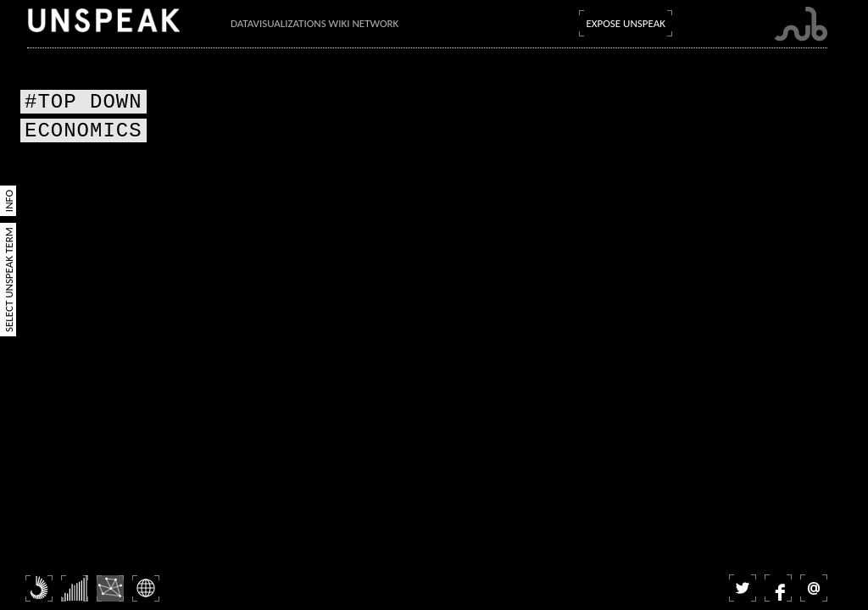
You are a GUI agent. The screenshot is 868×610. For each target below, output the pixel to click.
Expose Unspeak (626, 23)
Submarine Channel (801, 24)
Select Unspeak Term (9, 280)
